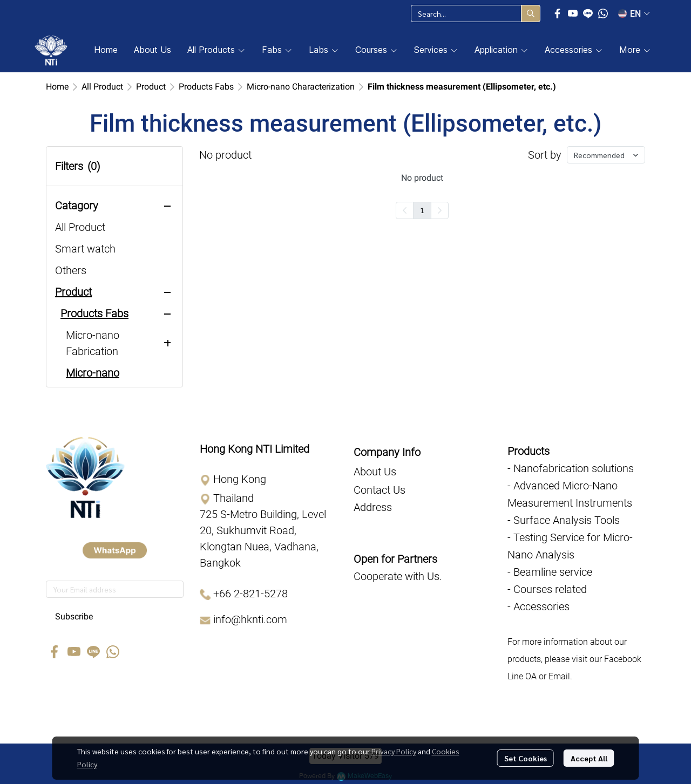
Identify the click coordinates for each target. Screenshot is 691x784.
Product (151, 87)
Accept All (589, 758)
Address (373, 507)
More (635, 50)
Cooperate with (390, 576)
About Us (375, 472)
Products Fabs (206, 87)
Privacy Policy (394, 751)
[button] (476, 13)
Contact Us (380, 490)
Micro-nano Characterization (301, 87)
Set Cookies (526, 758)
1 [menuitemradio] (422, 210)
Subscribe (74, 616)
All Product (102, 87)
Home (57, 87)
